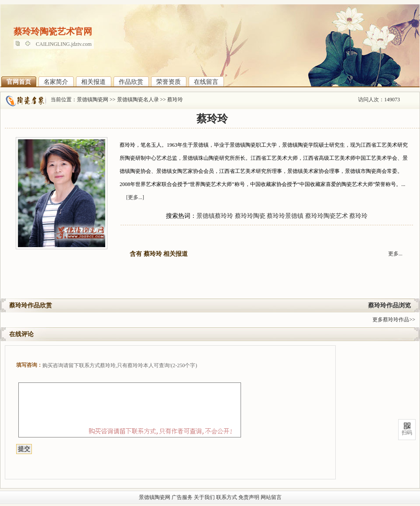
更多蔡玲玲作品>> (394, 320)
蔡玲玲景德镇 (285, 216)
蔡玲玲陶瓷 (250, 216)
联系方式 (227, 497)
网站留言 (271, 497)
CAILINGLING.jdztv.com (64, 44)
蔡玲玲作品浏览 (389, 305)
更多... (395, 254)
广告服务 (182, 497)
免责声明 (249, 497)
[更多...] (135, 197)
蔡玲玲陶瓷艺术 (327, 216)
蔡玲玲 (175, 100)
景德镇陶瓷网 (93, 100)
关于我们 (204, 497)
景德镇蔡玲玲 (215, 216)
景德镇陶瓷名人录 (138, 100)
